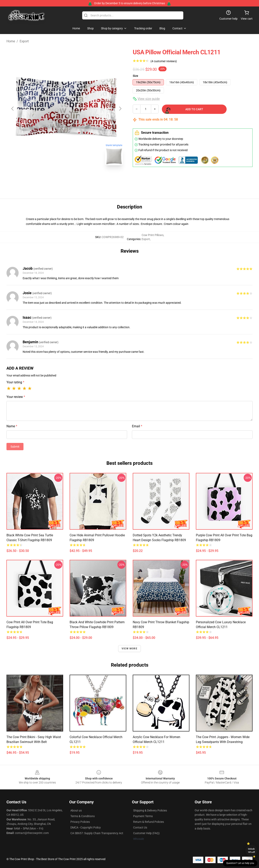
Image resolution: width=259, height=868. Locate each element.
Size (135, 76)
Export (24, 41)
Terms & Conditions (83, 816)
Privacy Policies (80, 822)
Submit (15, 447)
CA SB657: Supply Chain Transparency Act (97, 833)
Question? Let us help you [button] (240, 863)
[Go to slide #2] (77, 177)
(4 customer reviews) (164, 61)
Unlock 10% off (251, 850)
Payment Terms (143, 816)
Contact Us (140, 827)
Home (11, 41)
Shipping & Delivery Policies (150, 810)
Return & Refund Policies (149, 822)
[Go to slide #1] (56, 177)
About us (76, 810)
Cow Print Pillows (153, 235)
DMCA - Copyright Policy (86, 827)
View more (129, 649)
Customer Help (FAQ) (146, 833)
